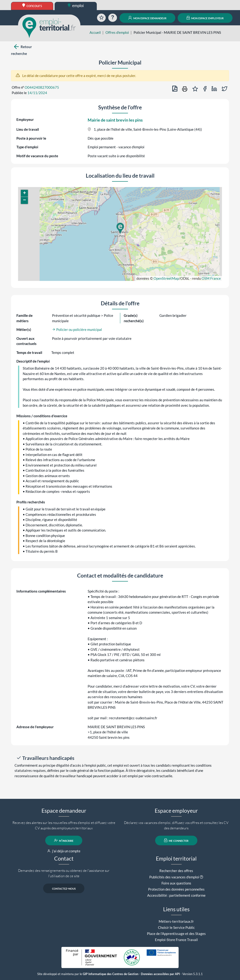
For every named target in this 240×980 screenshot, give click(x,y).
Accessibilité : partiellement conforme (176, 895)
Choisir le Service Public (176, 927)
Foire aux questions (176, 883)
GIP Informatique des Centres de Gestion (111, 974)
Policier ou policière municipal (77, 329)
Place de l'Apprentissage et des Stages (176, 934)
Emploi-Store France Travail (176, 940)
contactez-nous (64, 888)
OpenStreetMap (166, 278)
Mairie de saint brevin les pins (115, 120)
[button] (120, 228)
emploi (76, 6)
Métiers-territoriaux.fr (176, 921)
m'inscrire (64, 840)
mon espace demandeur (147, 18)
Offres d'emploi (117, 32)
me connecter (176, 840)
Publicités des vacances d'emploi (174, 877)
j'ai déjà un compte (64, 851)
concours (32, 6)
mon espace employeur (205, 18)
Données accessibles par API (160, 974)
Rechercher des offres (176, 871)
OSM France (211, 278)
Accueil (95, 32)
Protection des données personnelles (176, 889)
